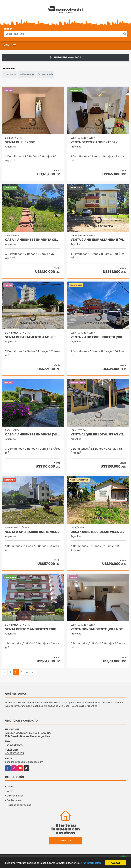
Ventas (11, 791)
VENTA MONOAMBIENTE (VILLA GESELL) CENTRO (98, 629)
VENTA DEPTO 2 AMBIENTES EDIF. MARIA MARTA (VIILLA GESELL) (33, 629)
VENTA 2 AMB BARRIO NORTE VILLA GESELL (33, 532)
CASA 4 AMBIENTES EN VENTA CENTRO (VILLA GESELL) (33, 240)
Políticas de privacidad (19, 805)
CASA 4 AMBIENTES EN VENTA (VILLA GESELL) (33, 435)
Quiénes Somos (15, 796)
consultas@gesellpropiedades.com (24, 762)
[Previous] (5, 672)
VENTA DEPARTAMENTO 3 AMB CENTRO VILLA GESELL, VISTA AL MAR (33, 337)
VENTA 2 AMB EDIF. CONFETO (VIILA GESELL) (98, 337)
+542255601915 (14, 745)
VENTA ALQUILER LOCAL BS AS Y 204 (98, 435)
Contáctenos (14, 800)
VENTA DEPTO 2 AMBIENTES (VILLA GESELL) (98, 142)
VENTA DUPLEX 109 (20, 142)
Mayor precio (45, 74)
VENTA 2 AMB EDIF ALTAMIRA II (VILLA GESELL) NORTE (98, 240)
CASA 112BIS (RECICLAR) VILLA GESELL (98, 532)
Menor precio (27, 74)
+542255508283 (14, 753)
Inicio (10, 786)
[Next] (33, 672)
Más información (91, 863)
